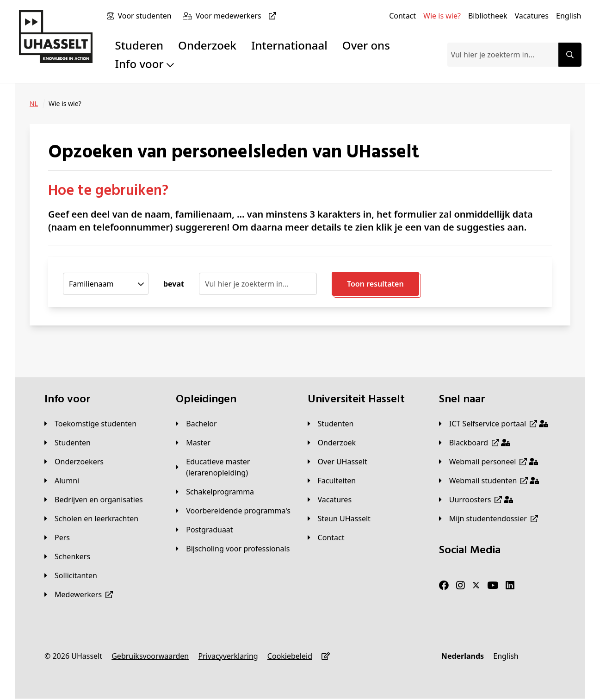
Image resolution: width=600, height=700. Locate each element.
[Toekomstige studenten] (90, 424)
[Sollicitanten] (71, 575)
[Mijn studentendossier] (489, 519)
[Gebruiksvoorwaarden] (150, 656)
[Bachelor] (196, 424)
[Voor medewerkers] (238, 16)
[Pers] (57, 537)
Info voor (144, 64)
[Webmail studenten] (489, 481)
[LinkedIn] (510, 586)
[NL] (34, 104)
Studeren (139, 45)
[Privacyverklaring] (228, 656)
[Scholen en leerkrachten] (91, 519)
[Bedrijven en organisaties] (94, 500)
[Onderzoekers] (74, 462)
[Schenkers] (67, 556)
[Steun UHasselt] (339, 519)
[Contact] (402, 16)
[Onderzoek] (332, 443)
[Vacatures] (532, 16)
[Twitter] (476, 586)
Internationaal (289, 45)
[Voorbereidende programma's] (233, 511)
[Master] (193, 443)
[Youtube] (493, 586)
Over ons (366, 45)
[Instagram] (461, 586)
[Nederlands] (463, 656)
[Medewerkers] (79, 594)
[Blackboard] (475, 443)
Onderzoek (207, 45)
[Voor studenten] (146, 16)
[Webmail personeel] (489, 462)
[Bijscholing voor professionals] (233, 549)
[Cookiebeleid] (290, 656)
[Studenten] (68, 443)
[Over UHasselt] (337, 462)
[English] (569, 16)
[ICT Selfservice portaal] (494, 424)
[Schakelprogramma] (215, 492)
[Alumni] (62, 481)
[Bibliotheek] (488, 16)
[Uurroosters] (476, 500)
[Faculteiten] (332, 481)
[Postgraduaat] (204, 530)
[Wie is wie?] (442, 16)
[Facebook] (444, 586)
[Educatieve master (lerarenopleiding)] (234, 467)
